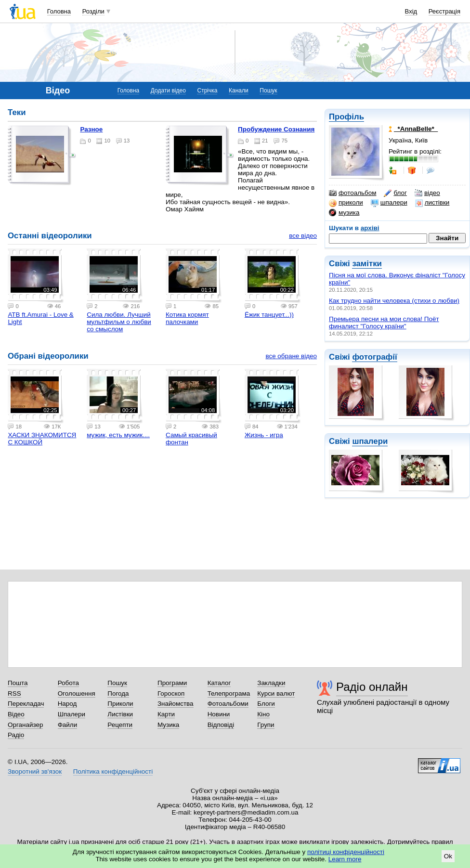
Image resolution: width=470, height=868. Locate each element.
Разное (91, 129)
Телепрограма (229, 693)
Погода (118, 693)
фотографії (374, 357)
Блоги (266, 704)
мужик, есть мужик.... (118, 435)
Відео (16, 714)
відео (427, 193)
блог (395, 193)
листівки (432, 203)
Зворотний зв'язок (35, 771)
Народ (67, 704)
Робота (68, 683)
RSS (14, 693)
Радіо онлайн (372, 687)
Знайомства (176, 704)
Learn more (345, 859)
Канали (239, 91)
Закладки (271, 683)
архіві (370, 228)
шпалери (389, 203)
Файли (68, 725)
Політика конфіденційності (113, 771)
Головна (59, 11)
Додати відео (168, 91)
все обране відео (291, 356)
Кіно (263, 714)
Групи (266, 725)
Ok (448, 856)
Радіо (16, 735)
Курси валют (276, 693)
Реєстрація (444, 11)
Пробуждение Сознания (276, 129)
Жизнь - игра (264, 435)
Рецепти (120, 725)
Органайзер (25, 725)
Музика (168, 725)
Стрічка (207, 91)
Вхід (411, 11)
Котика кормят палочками (187, 318)
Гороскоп (171, 693)
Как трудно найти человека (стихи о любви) (394, 301)
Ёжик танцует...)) (269, 315)
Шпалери (72, 714)
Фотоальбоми (228, 704)
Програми (172, 683)
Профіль (346, 117)
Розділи (93, 11)
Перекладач (26, 704)
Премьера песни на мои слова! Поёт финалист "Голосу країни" (384, 323)
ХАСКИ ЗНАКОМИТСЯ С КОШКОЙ (42, 439)
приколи (346, 203)
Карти (166, 714)
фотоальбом (352, 193)
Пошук (268, 91)
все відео (303, 236)
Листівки (120, 714)
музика (344, 213)
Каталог (219, 683)
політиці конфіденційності (346, 852)
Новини (219, 714)
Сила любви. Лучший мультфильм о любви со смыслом (119, 322)
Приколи (120, 704)
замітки (367, 264)
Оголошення (77, 693)
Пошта (18, 683)
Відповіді (221, 725)
